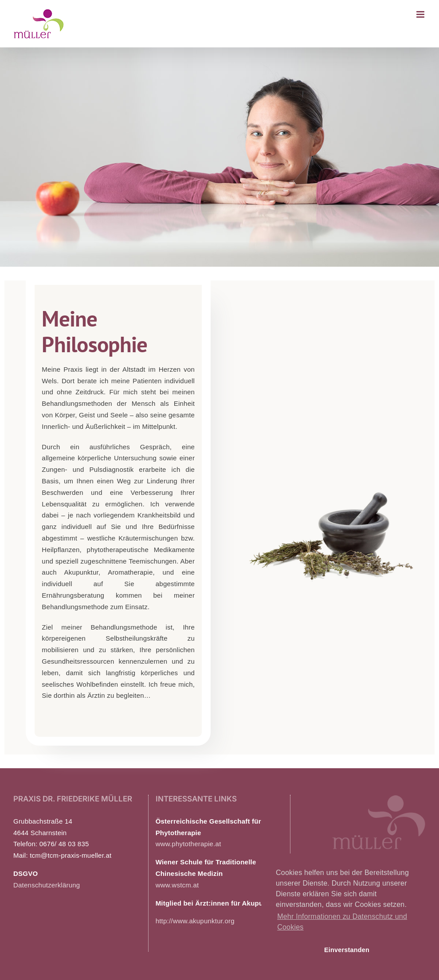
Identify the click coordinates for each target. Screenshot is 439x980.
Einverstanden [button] (347, 950)
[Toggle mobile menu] (421, 14)
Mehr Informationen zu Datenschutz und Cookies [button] (342, 922)
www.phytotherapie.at (188, 844)
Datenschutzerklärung (47, 885)
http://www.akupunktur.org (195, 921)
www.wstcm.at (177, 885)
